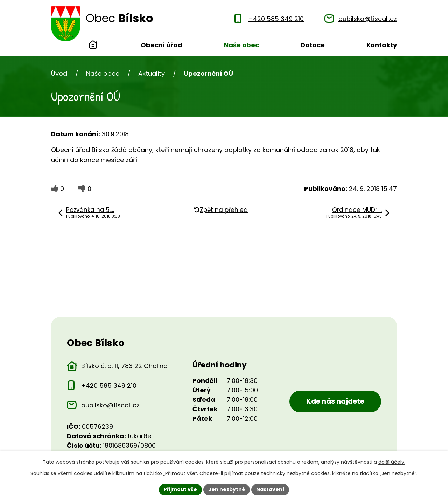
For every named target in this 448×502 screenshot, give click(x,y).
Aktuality (152, 73)
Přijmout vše (180, 489)
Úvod (93, 46)
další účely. (392, 462)
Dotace (313, 45)
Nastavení (270, 489)
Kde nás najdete (335, 401)
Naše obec (241, 45)
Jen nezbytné (227, 489)
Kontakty (382, 45)
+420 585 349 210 (109, 386)
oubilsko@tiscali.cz (110, 405)
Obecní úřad (162, 45)
